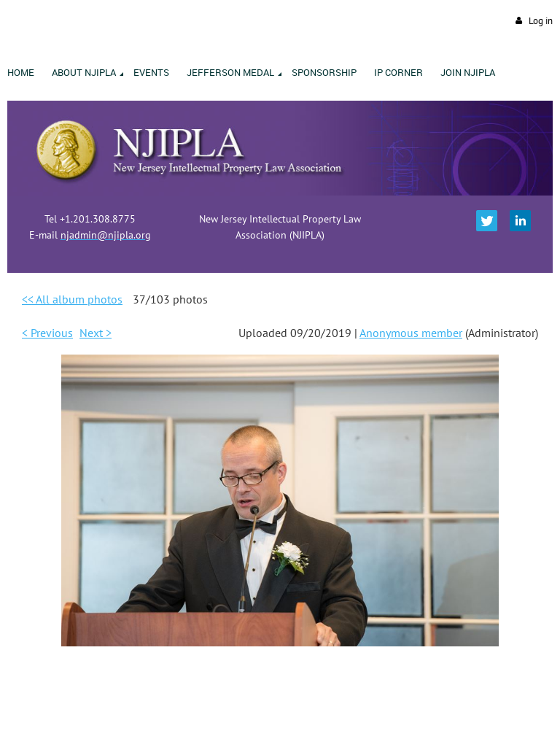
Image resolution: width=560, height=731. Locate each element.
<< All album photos (72, 299)
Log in (541, 21)
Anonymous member (411, 333)
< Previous (47, 333)
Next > (96, 333)
